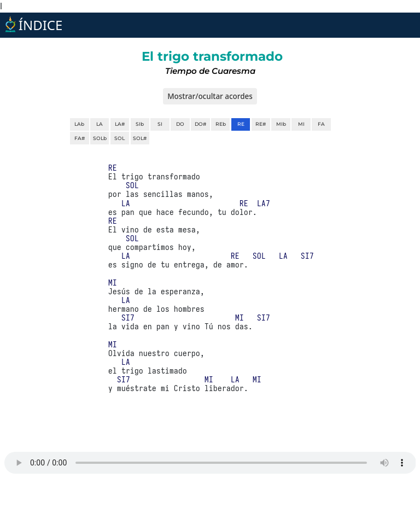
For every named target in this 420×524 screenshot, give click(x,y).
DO (180, 124)
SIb (140, 124)
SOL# (140, 138)
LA (100, 124)
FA (321, 124)
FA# (80, 138)
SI (160, 124)
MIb (281, 124)
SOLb (100, 138)
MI (301, 124)
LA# (120, 124)
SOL (119, 138)
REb (221, 124)
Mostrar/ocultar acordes (210, 96)
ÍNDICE (33, 25)
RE (241, 124)
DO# (200, 124)
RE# (261, 124)
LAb (79, 124)
